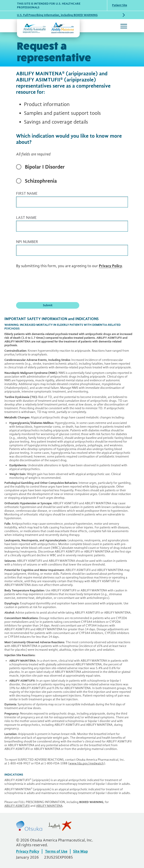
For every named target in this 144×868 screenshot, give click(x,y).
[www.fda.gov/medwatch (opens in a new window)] (87, 763)
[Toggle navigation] (124, 26)
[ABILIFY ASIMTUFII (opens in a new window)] (17, 806)
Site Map (80, 851)
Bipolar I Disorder (45, 167)
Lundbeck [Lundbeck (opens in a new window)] (60, 826)
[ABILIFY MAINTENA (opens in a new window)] (49, 806)
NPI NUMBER (27, 242)
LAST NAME (26, 218)
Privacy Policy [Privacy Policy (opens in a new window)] (110, 266)
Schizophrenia (41, 181)
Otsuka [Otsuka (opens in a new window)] (29, 826)
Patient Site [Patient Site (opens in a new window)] (120, 5)
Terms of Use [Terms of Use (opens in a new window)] (56, 851)
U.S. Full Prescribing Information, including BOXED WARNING (57, 15)
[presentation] (50, 285)
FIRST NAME (27, 194)
